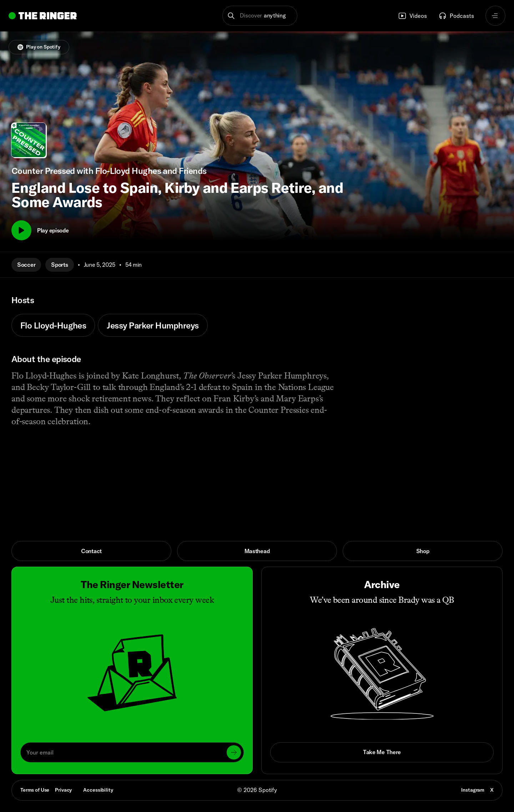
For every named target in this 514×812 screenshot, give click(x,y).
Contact (91, 551)
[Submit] (234, 752)
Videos (412, 16)
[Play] (21, 230)
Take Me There (382, 752)
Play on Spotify (39, 47)
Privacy (63, 790)
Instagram (473, 790)
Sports (59, 265)
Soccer (26, 265)
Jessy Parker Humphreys (153, 325)
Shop (423, 551)
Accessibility (98, 790)
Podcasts (456, 16)
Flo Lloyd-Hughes (53, 325)
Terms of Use (35, 790)
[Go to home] (43, 16)
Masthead (257, 551)
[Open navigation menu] (495, 16)
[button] (260, 16)
